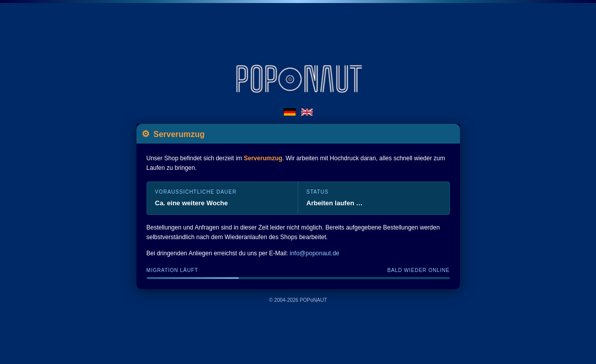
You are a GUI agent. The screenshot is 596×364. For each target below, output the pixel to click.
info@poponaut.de (314, 253)
